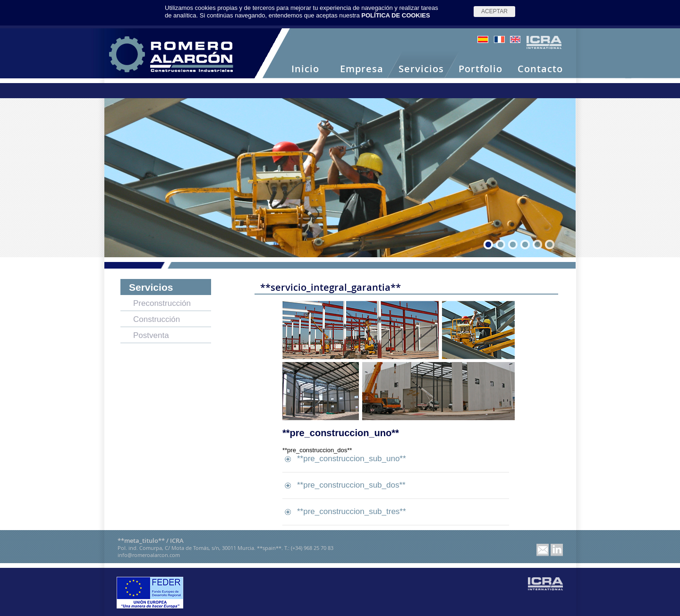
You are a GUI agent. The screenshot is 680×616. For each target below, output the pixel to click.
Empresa (362, 69)
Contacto (540, 69)
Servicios (421, 69)
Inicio (305, 69)
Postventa (151, 335)
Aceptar (494, 11)
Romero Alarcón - (171, 54)
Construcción (157, 319)
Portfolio (480, 69)
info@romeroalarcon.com (149, 555)
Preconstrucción (162, 303)
